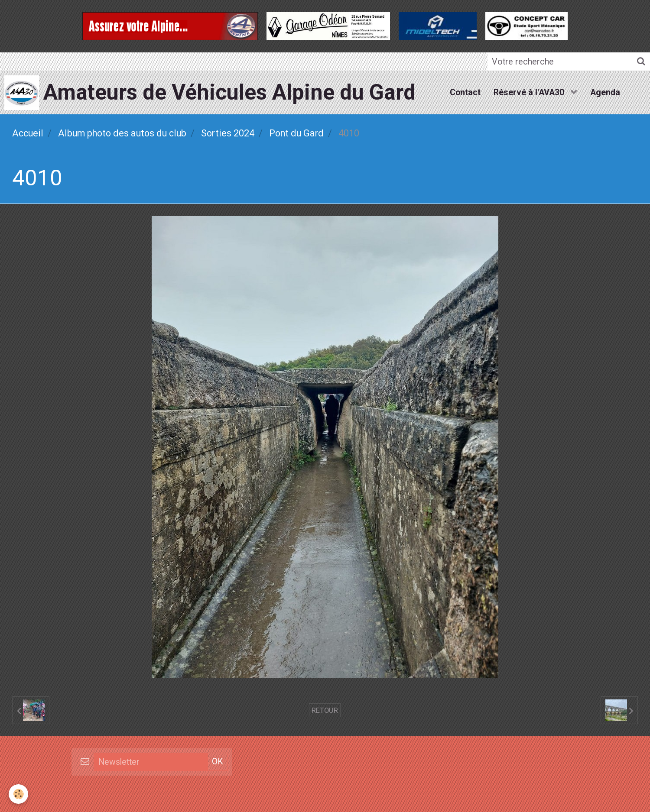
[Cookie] (18, 794)
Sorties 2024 (228, 133)
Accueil (28, 133)
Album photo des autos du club (122, 133)
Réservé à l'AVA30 (530, 92)
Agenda (605, 92)
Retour (325, 710)
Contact (465, 92)
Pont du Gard (296, 133)
